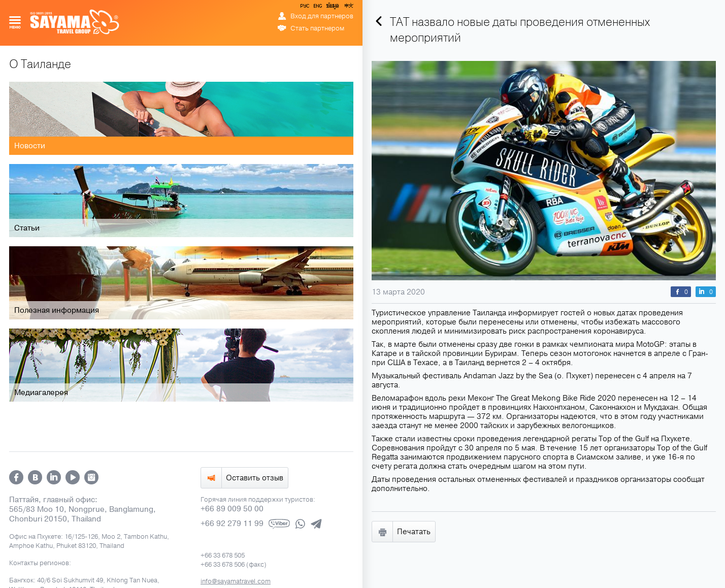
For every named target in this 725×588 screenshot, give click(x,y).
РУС (306, 8)
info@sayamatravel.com (236, 581)
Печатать (414, 532)
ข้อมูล (332, 8)
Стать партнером (317, 28)
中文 (348, 8)
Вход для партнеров (322, 16)
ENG (317, 8)
